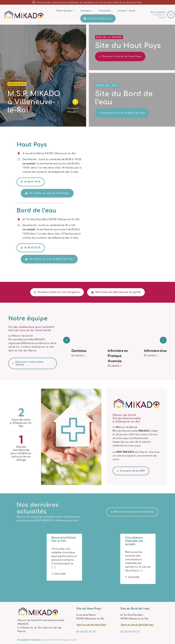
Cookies (74, 640)
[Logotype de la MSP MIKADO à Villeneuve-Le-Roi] (24, 12)
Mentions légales (61, 640)
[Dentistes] (79, 314)
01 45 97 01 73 (130, 632)
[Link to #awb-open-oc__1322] (171, 15)
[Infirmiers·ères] (151, 314)
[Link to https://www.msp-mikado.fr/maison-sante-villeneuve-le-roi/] (76, 102)
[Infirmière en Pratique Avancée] (115, 314)
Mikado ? (73, 112)
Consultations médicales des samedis (134, 541)
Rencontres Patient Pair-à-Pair (64, 539)
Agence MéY (46, 640)
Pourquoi (73, 108)
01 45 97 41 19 (86, 632)
